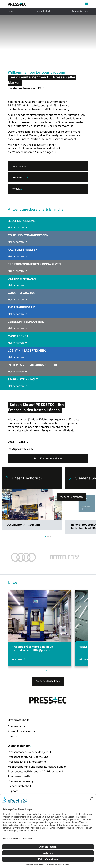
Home (11, 11)
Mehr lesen (18, 660)
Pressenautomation (20, 777)
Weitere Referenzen (71, 497)
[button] (45, 536)
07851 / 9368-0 (18, 442)
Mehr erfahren (17, 228)
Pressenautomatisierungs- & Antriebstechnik (36, 772)
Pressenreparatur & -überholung (28, 757)
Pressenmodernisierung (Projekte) (29, 752)
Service (13, 736)
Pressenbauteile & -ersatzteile (27, 762)
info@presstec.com (20, 449)
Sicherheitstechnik (20, 786)
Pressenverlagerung (20, 781)
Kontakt (19, 188)
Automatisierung (80, 11)
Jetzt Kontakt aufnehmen (48, 459)
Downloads (20, 177)
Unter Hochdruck (23, 478)
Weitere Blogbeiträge (48, 681)
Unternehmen (22, 166)
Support (13, 791)
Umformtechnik (43, 11)
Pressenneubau (17, 727)
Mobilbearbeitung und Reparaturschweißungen (37, 767)
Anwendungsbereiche (21, 732)
